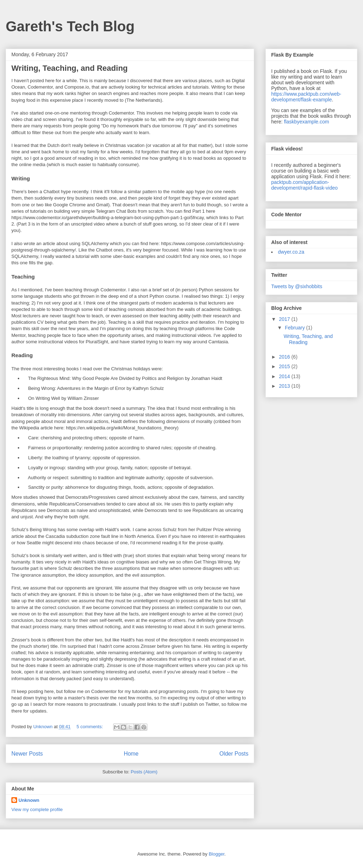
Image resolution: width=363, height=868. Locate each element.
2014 (285, 376)
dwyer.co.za (291, 252)
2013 (285, 386)
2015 (285, 366)
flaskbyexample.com (307, 122)
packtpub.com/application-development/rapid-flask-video (304, 185)
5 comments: (90, 727)
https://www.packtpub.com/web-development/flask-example (306, 97)
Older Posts (234, 754)
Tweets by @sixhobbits (297, 286)
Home (131, 754)
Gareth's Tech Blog (70, 26)
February (295, 328)
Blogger (216, 854)
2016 (285, 357)
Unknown (29, 800)
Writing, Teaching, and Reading (70, 68)
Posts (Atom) (144, 772)
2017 (285, 319)
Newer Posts (27, 754)
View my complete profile (37, 809)
